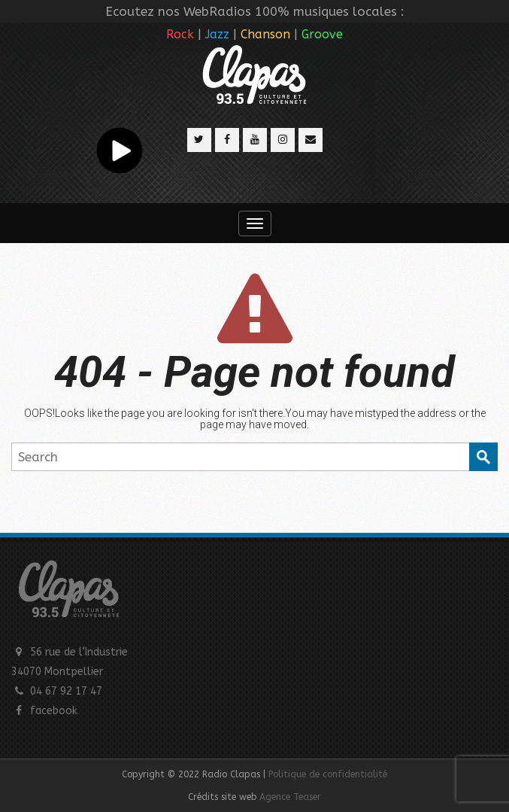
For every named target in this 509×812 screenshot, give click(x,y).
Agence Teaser (290, 797)
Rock (180, 34)
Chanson (265, 34)
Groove (322, 34)
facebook (54, 711)
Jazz (217, 34)
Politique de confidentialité (328, 774)
